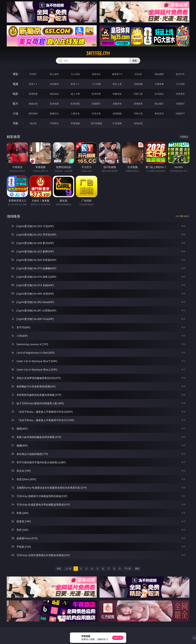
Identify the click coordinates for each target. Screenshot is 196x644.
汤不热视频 (96, 123)
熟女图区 (159, 104)
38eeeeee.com (98, 53)
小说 (15, 113)
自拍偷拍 (54, 84)
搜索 (135, 61)
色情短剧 (138, 123)
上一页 (68, 569)
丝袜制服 (138, 84)
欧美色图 (75, 104)
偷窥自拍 (33, 104)
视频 (15, 84)
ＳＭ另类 (180, 84)
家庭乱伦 (54, 113)
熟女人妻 (117, 84)
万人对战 (75, 74)
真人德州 (54, 74)
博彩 (15, 74)
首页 (59, 569)
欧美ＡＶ (75, 84)
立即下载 (118, 638)
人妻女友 (75, 113)
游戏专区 (96, 74)
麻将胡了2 (117, 74)
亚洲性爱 (33, 94)
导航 (15, 123)
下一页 (128, 569)
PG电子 (33, 74)
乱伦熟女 (159, 94)
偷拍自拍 (54, 94)
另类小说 (138, 113)
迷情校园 (117, 113)
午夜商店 (54, 123)
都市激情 (33, 113)
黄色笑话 (159, 113)
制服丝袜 (117, 94)
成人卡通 (75, 94)
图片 (15, 104)
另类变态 (180, 94)
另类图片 (180, 104)
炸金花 (138, 74)
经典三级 (138, 94)
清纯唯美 (138, 104)
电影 (15, 94)
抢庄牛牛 (180, 74)
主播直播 (159, 84)
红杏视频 (117, 123)
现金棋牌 (159, 74)
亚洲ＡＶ (33, 84)
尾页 (137, 569)
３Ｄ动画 (96, 84)
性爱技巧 (180, 113)
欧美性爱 (96, 94)
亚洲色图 (54, 104)
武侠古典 (96, 113)
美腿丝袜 (117, 104)
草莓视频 (75, 123)
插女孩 (33, 123)
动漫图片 (96, 104)
